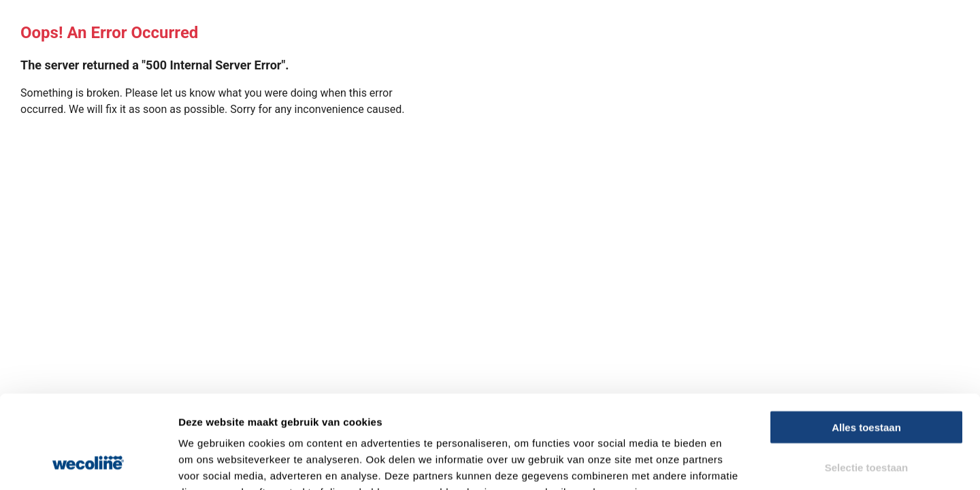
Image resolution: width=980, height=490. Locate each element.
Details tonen (735, 463)
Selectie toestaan (867, 383)
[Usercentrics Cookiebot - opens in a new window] (88, 463)
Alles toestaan (866, 343)
